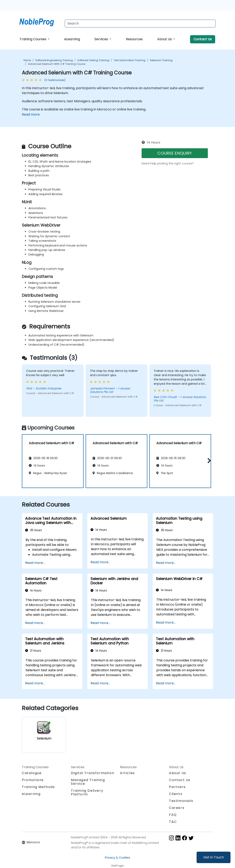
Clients (176, 794)
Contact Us (203, 39)
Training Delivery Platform (87, 792)
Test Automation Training (129, 60)
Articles (127, 773)
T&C (173, 822)
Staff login (118, 866)
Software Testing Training (93, 60)
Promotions (33, 780)
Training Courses (33, 39)
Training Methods (38, 787)
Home (27, 60)
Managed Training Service (88, 782)
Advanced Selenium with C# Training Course (57, 64)
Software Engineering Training (54, 60)
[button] (208, 460)
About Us (165, 39)
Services (102, 39)
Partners (177, 787)
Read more (31, 114)
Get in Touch (214, 857)
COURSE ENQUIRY (175, 153)
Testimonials (181, 801)
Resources (134, 39)
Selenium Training (161, 60)
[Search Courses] (140, 24)
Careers (177, 808)
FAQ (173, 815)
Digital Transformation (93, 773)
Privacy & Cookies (118, 858)
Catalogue (32, 773)
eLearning (72, 39)
